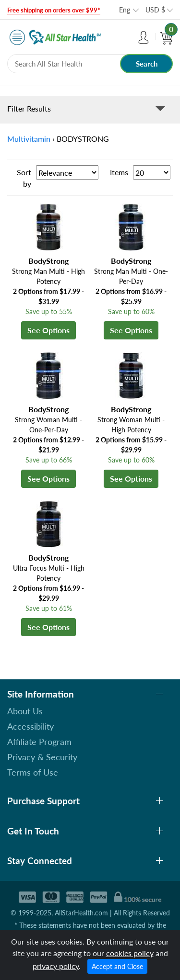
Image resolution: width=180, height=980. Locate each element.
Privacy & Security (42, 757)
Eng (125, 10)
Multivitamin (29, 139)
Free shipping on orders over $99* (54, 10)
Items (119, 172)
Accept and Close (117, 966)
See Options (48, 330)
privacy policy (56, 966)
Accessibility (30, 726)
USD (155, 10)
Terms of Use (33, 772)
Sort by (24, 178)
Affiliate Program (39, 742)
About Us (25, 711)
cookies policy (130, 953)
